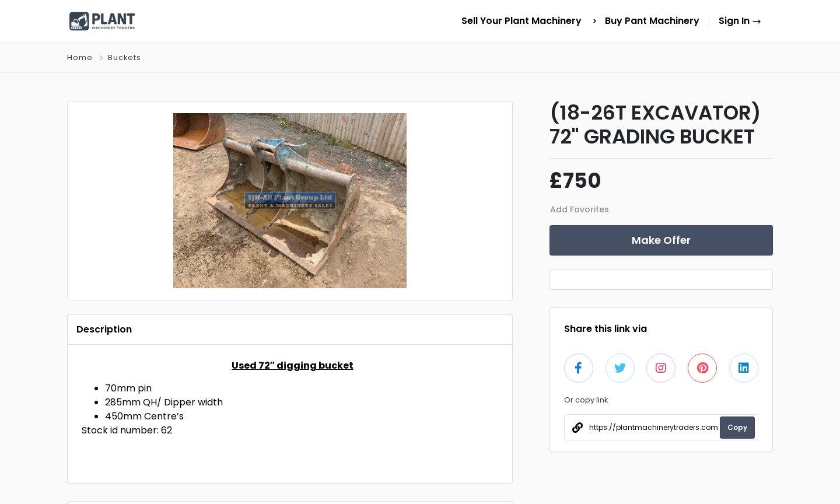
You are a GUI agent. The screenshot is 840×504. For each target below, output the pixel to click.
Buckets (125, 57)
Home (80, 57)
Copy (737, 427)
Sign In (740, 21)
